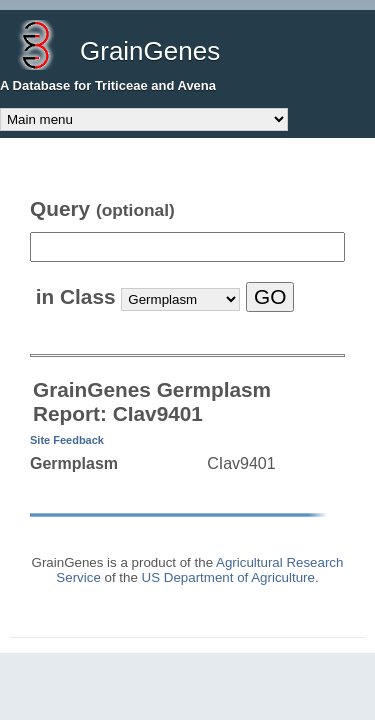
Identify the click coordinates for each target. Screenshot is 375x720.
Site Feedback (67, 440)
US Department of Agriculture (228, 577)
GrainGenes (150, 51)
